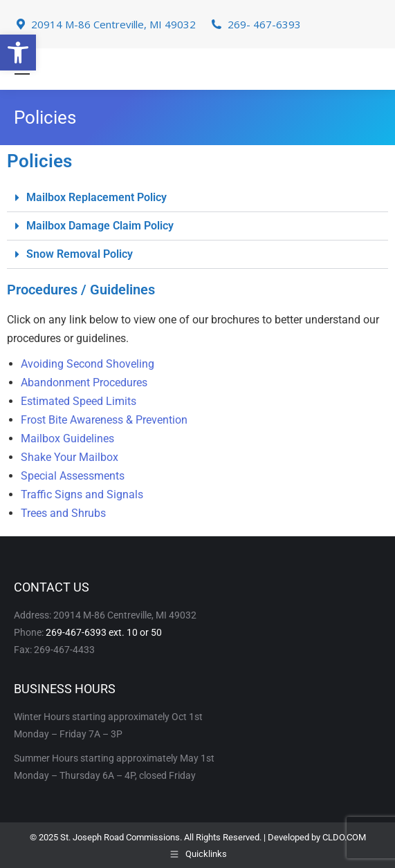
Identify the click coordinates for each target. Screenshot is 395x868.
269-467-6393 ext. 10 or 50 (104, 632)
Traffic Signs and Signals (82, 494)
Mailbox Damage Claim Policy (100, 226)
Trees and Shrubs (63, 513)
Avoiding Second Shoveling (88, 364)
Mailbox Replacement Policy (97, 197)
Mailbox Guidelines (67, 438)
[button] (18, 53)
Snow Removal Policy (80, 254)
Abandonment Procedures (84, 383)
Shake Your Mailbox (70, 457)
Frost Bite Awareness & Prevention (104, 420)
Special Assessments (73, 476)
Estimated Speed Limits (79, 401)
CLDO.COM (344, 837)
